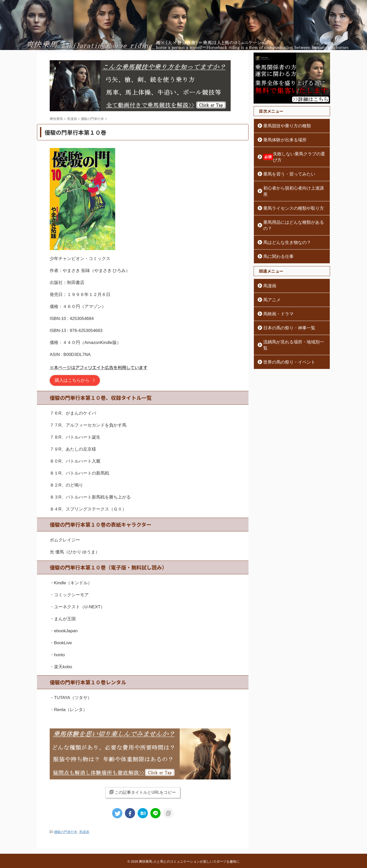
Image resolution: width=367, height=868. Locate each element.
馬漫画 (84, 832)
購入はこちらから (72, 380)
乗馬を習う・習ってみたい (284, 168)
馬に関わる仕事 (275, 238)
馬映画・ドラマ (275, 295)
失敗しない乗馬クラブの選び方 (292, 154)
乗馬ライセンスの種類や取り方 (287, 196)
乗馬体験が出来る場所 (280, 140)
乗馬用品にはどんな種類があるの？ (291, 210)
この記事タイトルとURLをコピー (143, 792)
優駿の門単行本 (66, 832)
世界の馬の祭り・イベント (284, 338)
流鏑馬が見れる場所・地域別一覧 (289, 324)
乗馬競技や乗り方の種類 (282, 126)
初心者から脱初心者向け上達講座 (289, 182)
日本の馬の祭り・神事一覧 (284, 309)
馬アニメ (270, 281)
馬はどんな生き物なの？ (282, 224)
